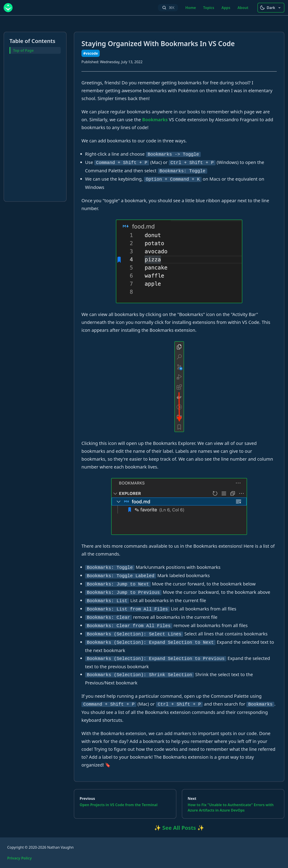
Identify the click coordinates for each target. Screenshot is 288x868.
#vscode (91, 53)
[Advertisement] (35, 128)
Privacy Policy (19, 858)
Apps (226, 8)
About (243, 8)
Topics (209, 8)
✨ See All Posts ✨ (179, 828)
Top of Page (23, 50)
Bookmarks (155, 120)
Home (190, 8)
